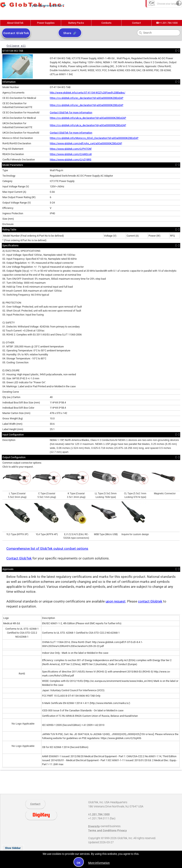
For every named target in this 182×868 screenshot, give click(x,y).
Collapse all (16, 46)
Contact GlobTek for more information (71, 113)
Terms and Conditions (102, 830)
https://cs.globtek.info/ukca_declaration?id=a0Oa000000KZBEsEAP (88, 118)
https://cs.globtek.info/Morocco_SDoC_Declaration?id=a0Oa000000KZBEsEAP (94, 138)
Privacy (122, 830)
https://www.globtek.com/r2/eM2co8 (71, 154)
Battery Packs (76, 23)
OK (79, 863)
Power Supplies (46, 23)
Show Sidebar (13, 848)
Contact (136, 23)
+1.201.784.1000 (167, 23)
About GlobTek (15, 23)
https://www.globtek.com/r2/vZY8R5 (70, 160)
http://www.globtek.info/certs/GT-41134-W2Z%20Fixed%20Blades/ (88, 93)
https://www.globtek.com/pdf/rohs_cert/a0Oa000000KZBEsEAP (86, 143)
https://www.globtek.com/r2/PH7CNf (71, 149)
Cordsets (106, 23)
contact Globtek (150, 601)
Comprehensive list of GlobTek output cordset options (47, 549)
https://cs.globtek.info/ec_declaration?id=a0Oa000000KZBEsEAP (87, 98)
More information (99, 863)
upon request (115, 601)
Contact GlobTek (19, 558)
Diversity (94, 826)
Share (67, 33)
